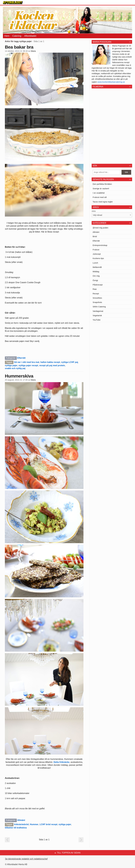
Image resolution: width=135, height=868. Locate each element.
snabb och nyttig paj (15, 368)
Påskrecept (98, 285)
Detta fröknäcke (61, 762)
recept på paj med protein (52, 365)
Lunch (95, 263)
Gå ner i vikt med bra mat (27, 362)
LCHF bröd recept (48, 824)
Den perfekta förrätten (102, 184)
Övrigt (95, 280)
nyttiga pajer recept (28, 365)
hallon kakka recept (50, 362)
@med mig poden (101, 228)
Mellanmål (97, 267)
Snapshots (97, 302)
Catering (17, 36)
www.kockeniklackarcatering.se (111, 82)
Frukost (96, 250)
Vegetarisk (97, 315)
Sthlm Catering (99, 307)
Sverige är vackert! (101, 188)
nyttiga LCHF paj (70, 362)
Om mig (96, 276)
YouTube (97, 320)
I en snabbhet (99, 193)
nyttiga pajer (11, 365)
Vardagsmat (98, 311)
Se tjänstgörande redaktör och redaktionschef (26, 859)
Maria (33, 51)
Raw (95, 289)
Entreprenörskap (100, 245)
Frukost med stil (100, 197)
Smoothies (97, 298)
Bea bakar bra (19, 47)
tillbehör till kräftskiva (16, 828)
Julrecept (97, 254)
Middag (96, 271)
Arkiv (94, 211)
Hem (7, 36)
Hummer (34, 824)
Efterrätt (21, 358)
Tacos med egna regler (103, 202)
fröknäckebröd (21, 824)
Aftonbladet (30, 36)
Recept (96, 294)
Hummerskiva (19, 376)
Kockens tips (98, 258)
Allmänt (21, 820)
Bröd (95, 236)
